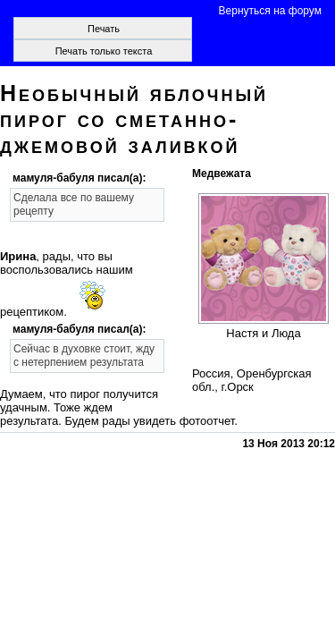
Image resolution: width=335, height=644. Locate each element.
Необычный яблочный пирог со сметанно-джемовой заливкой (134, 119)
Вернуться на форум (270, 11)
